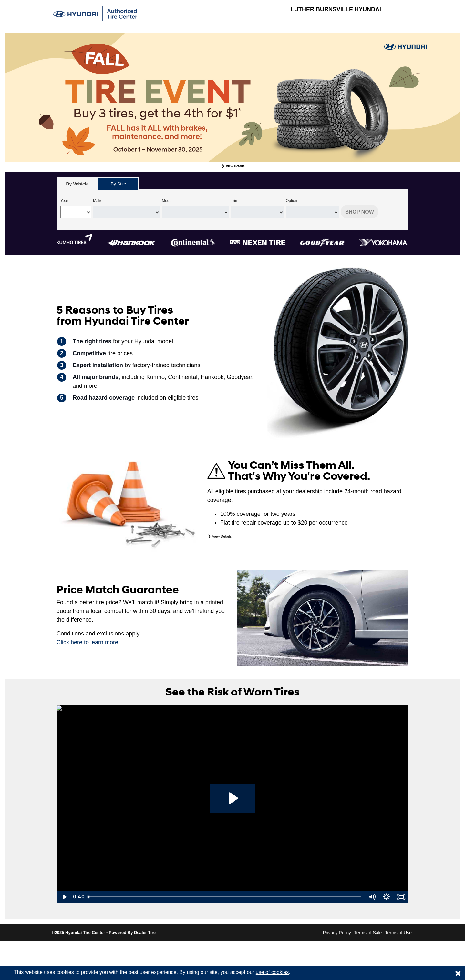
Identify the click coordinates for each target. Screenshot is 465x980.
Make (98, 201)
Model (167, 201)
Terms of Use (398, 933)
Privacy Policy (337, 933)
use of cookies (272, 972)
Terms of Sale (368, 933)
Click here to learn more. (88, 642)
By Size (118, 184)
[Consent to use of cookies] (458, 973)
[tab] (77, 184)
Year (64, 201)
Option (291, 201)
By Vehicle (77, 186)
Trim (234, 201)
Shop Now (360, 212)
